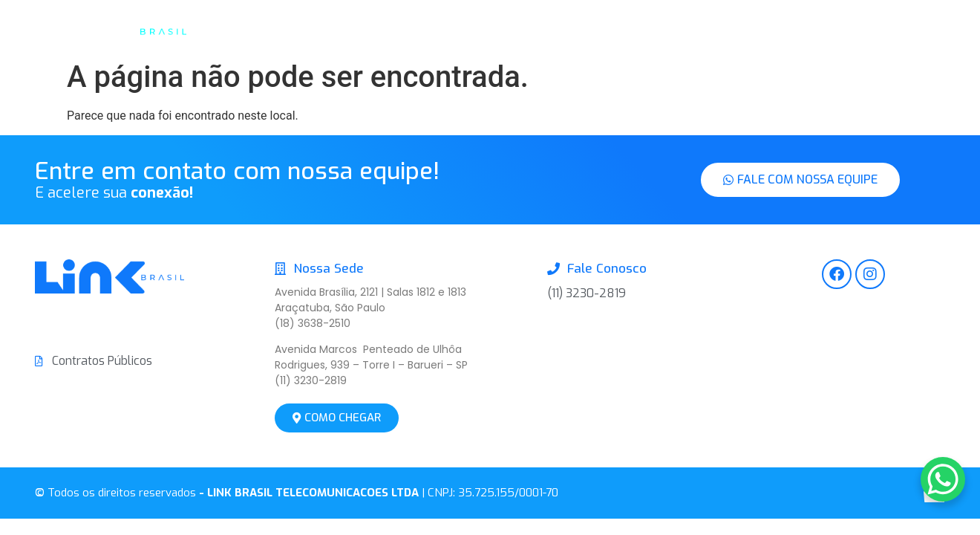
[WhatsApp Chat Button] (943, 479)
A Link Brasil (435, 30)
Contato (712, 30)
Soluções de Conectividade (578, 30)
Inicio (357, 30)
